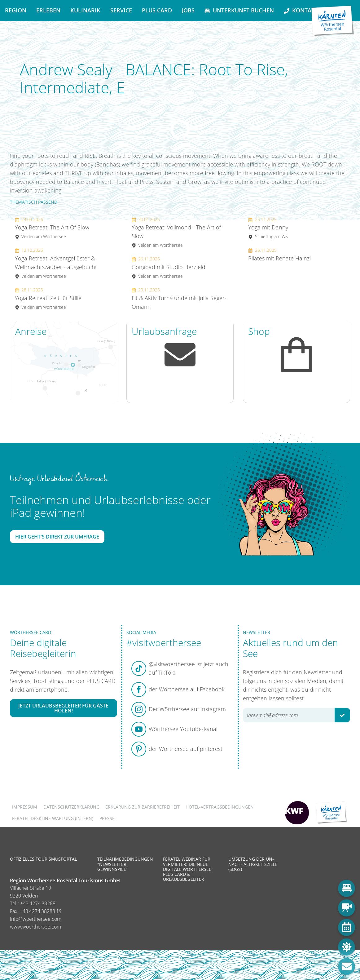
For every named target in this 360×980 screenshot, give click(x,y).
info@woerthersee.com (36, 919)
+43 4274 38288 (38, 903)
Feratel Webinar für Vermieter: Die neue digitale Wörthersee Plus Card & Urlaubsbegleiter (187, 869)
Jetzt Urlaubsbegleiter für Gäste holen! (63, 708)
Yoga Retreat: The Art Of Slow (52, 228)
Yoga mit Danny (268, 228)
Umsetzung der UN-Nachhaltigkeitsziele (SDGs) (253, 864)
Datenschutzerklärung (71, 807)
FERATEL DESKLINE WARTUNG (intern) (53, 818)
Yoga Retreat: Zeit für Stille (48, 298)
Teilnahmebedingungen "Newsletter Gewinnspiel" (125, 864)
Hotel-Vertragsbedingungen (220, 807)
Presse (107, 818)
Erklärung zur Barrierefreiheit (143, 807)
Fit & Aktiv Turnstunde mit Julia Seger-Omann (179, 299)
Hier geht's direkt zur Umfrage (57, 537)
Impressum (25, 807)
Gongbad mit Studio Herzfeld (169, 267)
